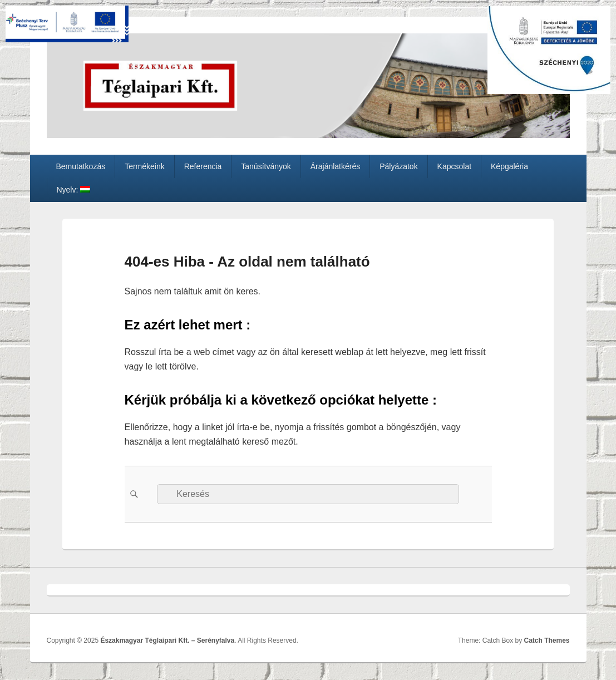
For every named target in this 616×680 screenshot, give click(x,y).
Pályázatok (398, 166)
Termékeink (145, 166)
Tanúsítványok (266, 166)
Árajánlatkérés (336, 166)
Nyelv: (73, 190)
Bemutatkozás (80, 166)
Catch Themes (546, 640)
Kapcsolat (454, 166)
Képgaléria (509, 166)
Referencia (203, 166)
